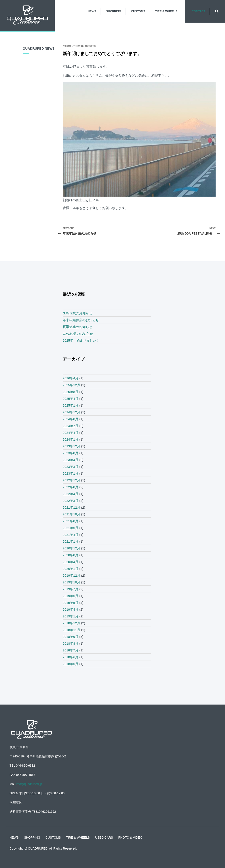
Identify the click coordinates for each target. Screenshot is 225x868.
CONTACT (198, 11)
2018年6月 (71, 657)
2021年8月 (71, 521)
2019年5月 (71, 603)
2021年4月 (71, 535)
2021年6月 (71, 528)
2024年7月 (71, 426)
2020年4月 (71, 562)
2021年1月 (71, 541)
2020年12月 (71, 548)
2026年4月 (71, 378)
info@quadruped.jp (29, 784)
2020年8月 (71, 555)
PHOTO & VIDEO (130, 838)
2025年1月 (71, 405)
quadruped (88, 46)
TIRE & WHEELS (166, 11)
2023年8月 (71, 453)
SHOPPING (114, 11)
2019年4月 (71, 609)
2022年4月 (71, 494)
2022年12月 (71, 480)
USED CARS (104, 838)
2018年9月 (71, 637)
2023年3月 (71, 467)
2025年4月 (71, 399)
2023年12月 (71, 446)
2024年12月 (71, 412)
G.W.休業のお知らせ (78, 334)
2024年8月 (71, 419)
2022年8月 (71, 487)
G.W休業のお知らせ (77, 313)
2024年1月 (71, 439)
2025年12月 (71, 385)
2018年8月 (71, 643)
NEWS (92, 11)
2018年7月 (71, 650)
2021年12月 (71, 507)
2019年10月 (71, 582)
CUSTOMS (138, 11)
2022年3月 (71, 501)
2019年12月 (71, 575)
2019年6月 (71, 596)
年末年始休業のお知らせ (81, 320)
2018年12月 (71, 623)
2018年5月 (71, 664)
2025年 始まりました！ (81, 340)
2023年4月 (71, 460)
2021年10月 (71, 514)
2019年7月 (71, 589)
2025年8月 (71, 392)
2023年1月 (71, 473)
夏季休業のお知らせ (77, 327)
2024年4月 (71, 433)
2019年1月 (71, 616)
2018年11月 (71, 630)
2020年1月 (71, 569)
